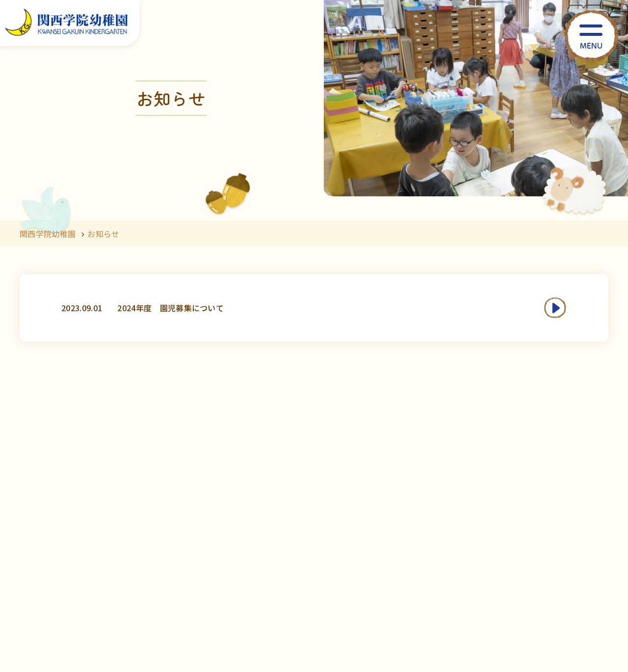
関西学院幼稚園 (48, 234)
